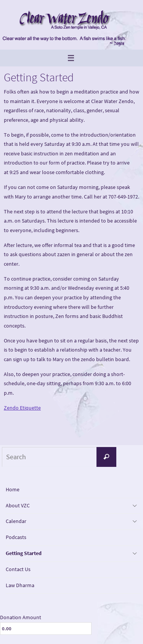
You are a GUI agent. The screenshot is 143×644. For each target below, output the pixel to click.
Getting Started (24, 553)
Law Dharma (20, 585)
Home (13, 489)
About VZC (18, 505)
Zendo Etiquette (22, 408)
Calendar (16, 521)
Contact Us (18, 569)
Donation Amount (21, 617)
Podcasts (16, 537)
